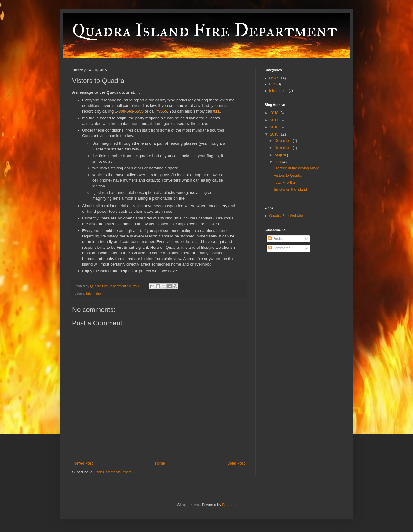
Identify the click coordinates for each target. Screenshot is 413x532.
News (274, 78)
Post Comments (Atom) (113, 472)
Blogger (228, 505)
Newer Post (83, 463)
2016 (275, 127)
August (281, 155)
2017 (275, 120)
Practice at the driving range (296, 168)
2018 (275, 113)
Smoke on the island (290, 190)
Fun (272, 84)
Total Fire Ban (285, 183)
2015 (275, 134)
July (278, 162)
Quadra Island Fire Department (205, 30)
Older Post (236, 463)
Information (94, 293)
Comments (279, 248)
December (284, 141)
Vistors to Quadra (288, 176)
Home (160, 463)
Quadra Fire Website (286, 216)
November (284, 148)
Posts (275, 239)
